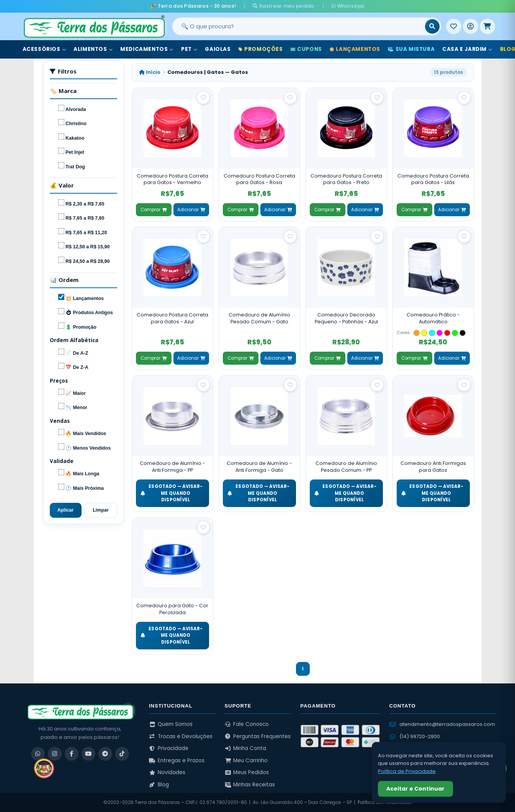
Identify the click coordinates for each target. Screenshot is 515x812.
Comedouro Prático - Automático (433, 318)
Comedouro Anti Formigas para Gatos (433, 467)
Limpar (101, 510)
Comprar (154, 210)
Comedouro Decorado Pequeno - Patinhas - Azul (346, 318)
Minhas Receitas (250, 785)
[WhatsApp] (38, 754)
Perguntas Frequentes (258, 736)
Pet (189, 49)
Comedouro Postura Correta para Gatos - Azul (172, 318)
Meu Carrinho (246, 761)
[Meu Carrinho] (487, 26)
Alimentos (93, 49)
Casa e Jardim (467, 49)
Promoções (261, 49)
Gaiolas (218, 49)
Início (150, 72)
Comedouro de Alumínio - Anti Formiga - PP (172, 467)
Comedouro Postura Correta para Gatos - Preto (346, 179)
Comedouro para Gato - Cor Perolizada (172, 609)
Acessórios (44, 49)
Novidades (167, 772)
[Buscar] (432, 26)
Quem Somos (171, 724)
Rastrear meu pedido (284, 6)
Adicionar (191, 210)
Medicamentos (147, 49)
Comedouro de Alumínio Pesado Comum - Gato (259, 318)
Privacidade (169, 748)
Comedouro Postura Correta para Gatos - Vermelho (172, 179)
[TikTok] (122, 754)
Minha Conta (246, 748)
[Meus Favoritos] (454, 26)
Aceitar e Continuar (415, 789)
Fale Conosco (247, 724)
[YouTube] (88, 754)
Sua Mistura (411, 49)
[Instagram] (55, 754)
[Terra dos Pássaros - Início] (94, 26)
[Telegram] (105, 754)
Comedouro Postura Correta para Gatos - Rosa (259, 179)
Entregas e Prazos (177, 761)
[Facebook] (72, 754)
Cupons (306, 49)
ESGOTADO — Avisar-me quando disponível (172, 493)
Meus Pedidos (247, 772)
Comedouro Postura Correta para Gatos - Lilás (433, 179)
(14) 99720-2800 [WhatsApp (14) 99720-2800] (415, 736)
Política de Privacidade (407, 771)
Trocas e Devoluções (181, 736)
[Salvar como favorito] (203, 98)
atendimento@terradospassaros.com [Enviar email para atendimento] (442, 724)
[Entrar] (471, 26)
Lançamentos (355, 49)
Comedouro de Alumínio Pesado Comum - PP (346, 467)
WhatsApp (348, 6)
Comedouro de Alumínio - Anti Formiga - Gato (259, 467)
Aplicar (65, 510)
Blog (159, 785)
